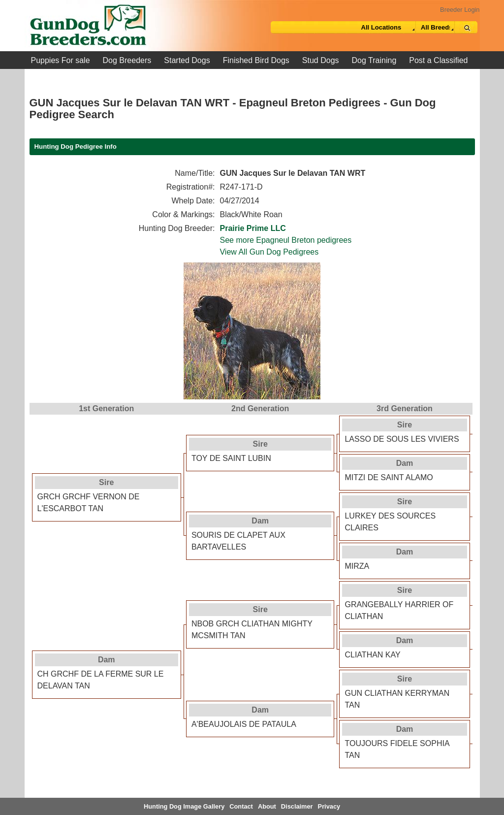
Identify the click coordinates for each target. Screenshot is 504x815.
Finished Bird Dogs (256, 60)
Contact (241, 806)
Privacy (329, 806)
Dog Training (374, 60)
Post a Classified (438, 60)
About (267, 806)
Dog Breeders (127, 60)
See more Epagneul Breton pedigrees (285, 240)
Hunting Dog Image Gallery (184, 806)
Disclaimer (297, 806)
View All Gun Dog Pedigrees (269, 252)
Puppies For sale (61, 60)
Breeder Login (460, 10)
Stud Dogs (321, 60)
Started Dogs (187, 60)
